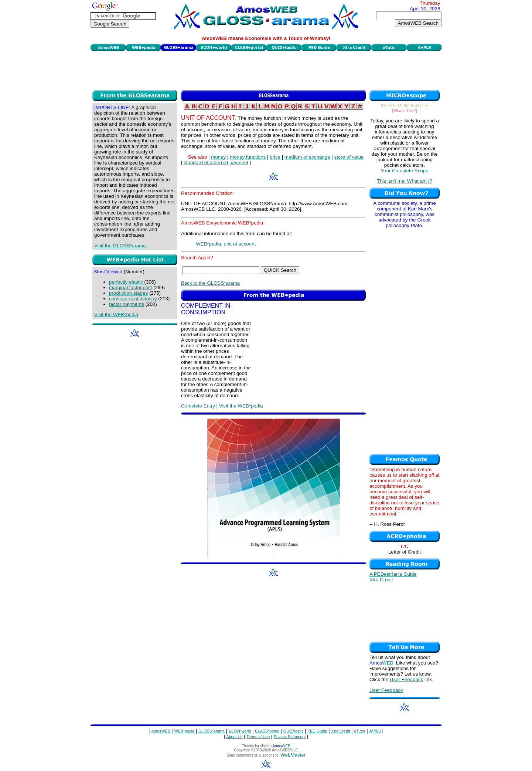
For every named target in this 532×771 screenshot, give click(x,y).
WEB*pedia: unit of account (226, 244)
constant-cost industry (133, 299)
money (218, 157)
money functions (248, 157)
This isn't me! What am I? (405, 181)
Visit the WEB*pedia (116, 315)
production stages (128, 293)
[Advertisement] (266, 70)
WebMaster (293, 755)
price (275, 157)
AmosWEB (161, 731)
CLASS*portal (267, 731)
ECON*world (240, 731)
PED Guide (317, 731)
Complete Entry (198, 406)
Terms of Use (258, 737)
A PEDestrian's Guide (393, 574)
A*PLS (375, 731)
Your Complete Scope (404, 171)
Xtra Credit (381, 580)
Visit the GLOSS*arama (120, 246)
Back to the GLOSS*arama (210, 283)
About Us (235, 737)
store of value (349, 157)
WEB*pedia (185, 731)
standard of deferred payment (216, 163)
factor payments (127, 304)
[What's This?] (405, 111)
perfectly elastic (126, 282)
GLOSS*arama (212, 731)
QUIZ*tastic (293, 731)
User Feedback (406, 679)
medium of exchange (307, 157)
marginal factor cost (130, 288)
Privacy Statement (290, 737)
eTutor (359, 731)
